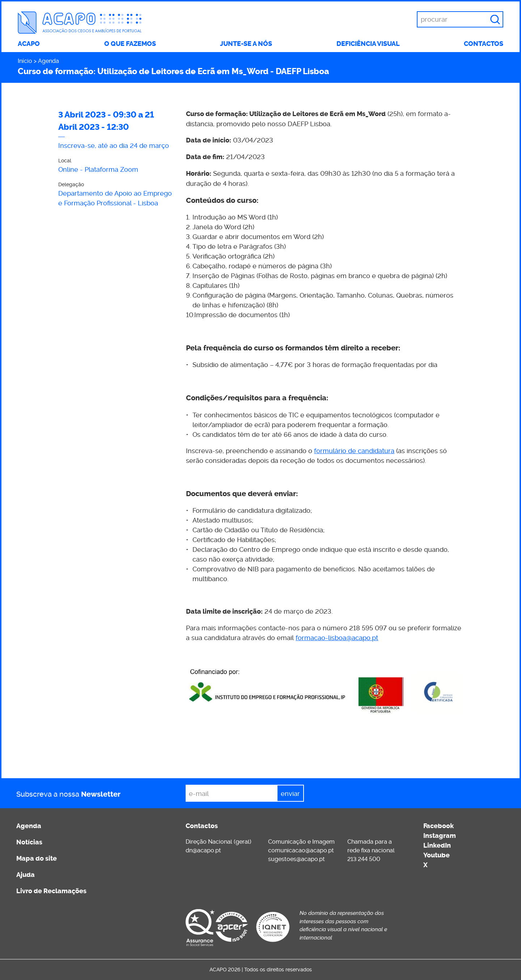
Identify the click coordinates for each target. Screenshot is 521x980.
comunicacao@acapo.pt (301, 850)
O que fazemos (130, 44)
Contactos (484, 44)
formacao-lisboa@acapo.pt (337, 638)
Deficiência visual (368, 44)
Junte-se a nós (246, 44)
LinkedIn (437, 845)
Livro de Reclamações (51, 891)
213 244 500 (364, 859)
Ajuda (26, 875)
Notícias (29, 842)
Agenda (48, 61)
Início (25, 61)
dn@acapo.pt (203, 850)
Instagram (440, 836)
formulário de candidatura (354, 451)
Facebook (439, 826)
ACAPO (29, 44)
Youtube (437, 855)
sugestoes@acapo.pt (296, 859)
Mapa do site (37, 858)
